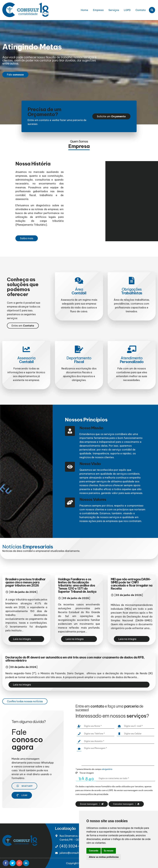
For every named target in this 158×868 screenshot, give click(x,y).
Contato (141, 10)
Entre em (23, 326)
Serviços (114, 10)
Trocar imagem (85, 773)
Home (84, 10)
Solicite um (111, 116)
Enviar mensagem (92, 804)
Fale (15, 75)
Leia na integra (22, 639)
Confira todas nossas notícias (25, 701)
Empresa (98, 10)
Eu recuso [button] (109, 851)
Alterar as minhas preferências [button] (104, 857)
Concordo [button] (94, 851)
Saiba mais (27, 238)
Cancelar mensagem (126, 804)
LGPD (127, 10)
